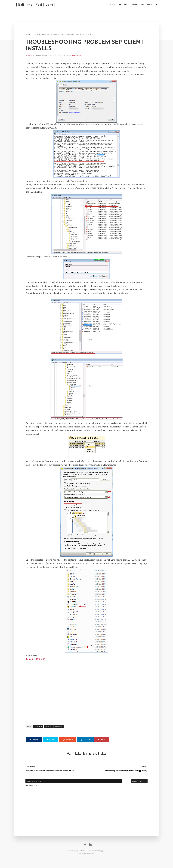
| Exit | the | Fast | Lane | (37, 5)
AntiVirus (37, 35)
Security (46, 35)
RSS (141, 5)
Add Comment (78, 57)
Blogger (102, 853)
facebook (142, 783)
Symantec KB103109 (36, 661)
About (148, 5)
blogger (125, 783)
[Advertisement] (86, 692)
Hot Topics (121, 5)
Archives (133, 5)
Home (111, 5)
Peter (31, 57)
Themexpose (83, 853)
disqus (133, 783)
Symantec (56, 35)
